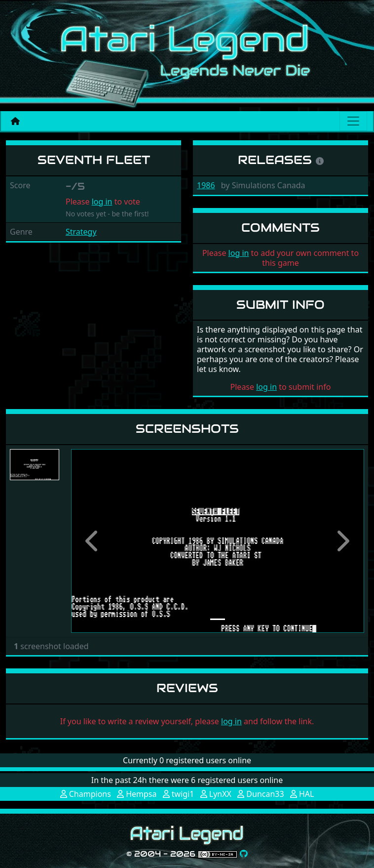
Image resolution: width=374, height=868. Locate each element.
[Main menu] (353, 121)
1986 (206, 185)
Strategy (81, 232)
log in (102, 202)
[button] (93, 541)
